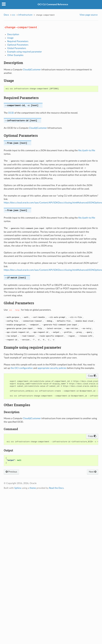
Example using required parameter (25, 52)
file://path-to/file (87, 150)
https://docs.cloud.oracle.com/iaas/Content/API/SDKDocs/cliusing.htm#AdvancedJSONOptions (53, 203)
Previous (11, 472)
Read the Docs (56, 488)
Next (93, 472)
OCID (11, 113)
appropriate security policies (52, 368)
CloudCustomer (32, 70)
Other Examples (15, 55)
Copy (92, 376)
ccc (14, 15)
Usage (10, 38)
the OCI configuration (22, 368)
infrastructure (25, 15)
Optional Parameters (18, 45)
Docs (6, 15)
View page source (89, 15)
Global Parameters (17, 48)
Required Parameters (18, 41)
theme (33, 488)
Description (13, 34)
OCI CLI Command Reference (53, 4)
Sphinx (18, 488)
